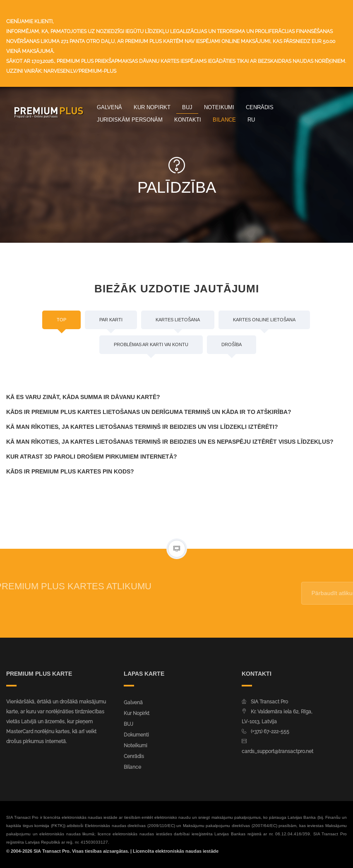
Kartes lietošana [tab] (178, 320)
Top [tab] (61, 320)
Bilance (224, 120)
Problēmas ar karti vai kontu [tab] (151, 344)
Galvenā (109, 107)
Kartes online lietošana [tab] (264, 320)
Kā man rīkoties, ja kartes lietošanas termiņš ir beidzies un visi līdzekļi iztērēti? (142, 427)
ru (251, 120)
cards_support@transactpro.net (277, 751)
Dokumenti (136, 735)
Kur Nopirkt (152, 107)
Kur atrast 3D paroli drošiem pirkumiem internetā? (92, 457)
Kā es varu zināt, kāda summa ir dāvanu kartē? (83, 397)
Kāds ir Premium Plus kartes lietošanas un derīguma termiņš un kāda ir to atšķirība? (149, 412)
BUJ (187, 107)
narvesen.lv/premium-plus (80, 71)
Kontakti (188, 120)
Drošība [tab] (232, 344)
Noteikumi (219, 107)
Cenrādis (260, 107)
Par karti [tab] (111, 320)
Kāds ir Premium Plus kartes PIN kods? (70, 471)
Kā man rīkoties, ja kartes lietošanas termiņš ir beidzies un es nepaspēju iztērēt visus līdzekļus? (170, 442)
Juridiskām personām (130, 120)
